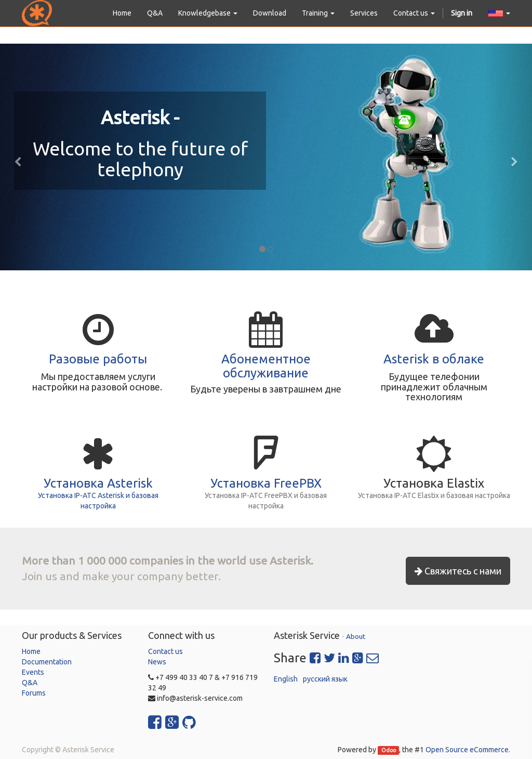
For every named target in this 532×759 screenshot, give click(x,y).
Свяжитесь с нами (458, 571)
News (157, 662)
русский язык (325, 679)
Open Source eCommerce (467, 750)
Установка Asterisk (98, 483)
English (286, 679)
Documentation (47, 662)
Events (33, 672)
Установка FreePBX (266, 483)
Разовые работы (98, 359)
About (356, 636)
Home (31, 651)
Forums (34, 693)
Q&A (30, 683)
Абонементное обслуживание (266, 366)
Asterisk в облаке (434, 359)
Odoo (389, 750)
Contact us (165, 651)
